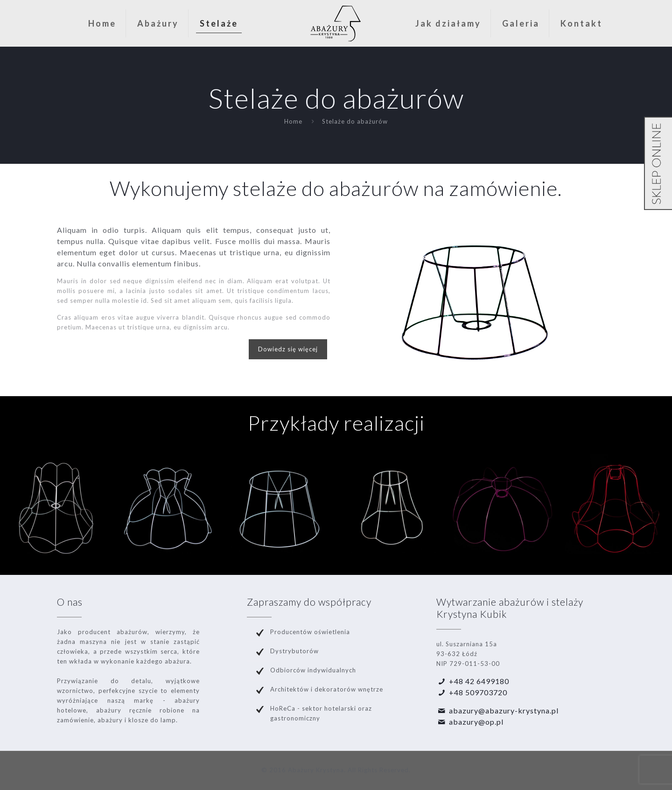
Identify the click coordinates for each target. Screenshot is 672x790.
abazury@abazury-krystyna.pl (504, 710)
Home (293, 121)
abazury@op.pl (476, 722)
